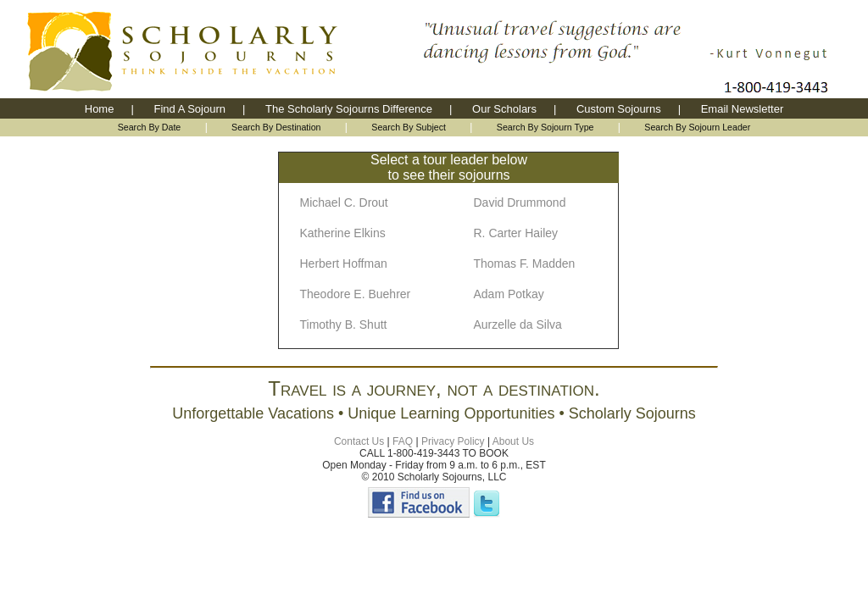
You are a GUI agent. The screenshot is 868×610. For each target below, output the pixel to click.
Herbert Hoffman (344, 263)
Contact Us (359, 441)
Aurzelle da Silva (518, 324)
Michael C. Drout (344, 202)
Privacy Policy (453, 441)
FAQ (403, 441)
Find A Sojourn (189, 109)
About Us (513, 441)
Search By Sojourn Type (545, 127)
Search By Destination (276, 127)
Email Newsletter (743, 109)
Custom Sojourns (619, 109)
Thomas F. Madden (525, 263)
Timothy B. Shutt (344, 324)
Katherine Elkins (343, 233)
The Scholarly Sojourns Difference (349, 109)
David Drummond (520, 202)
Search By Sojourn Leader (697, 127)
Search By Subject (409, 127)
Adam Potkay (509, 294)
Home (100, 109)
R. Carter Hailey (516, 233)
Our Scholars (504, 109)
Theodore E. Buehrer (356, 294)
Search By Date (150, 127)
